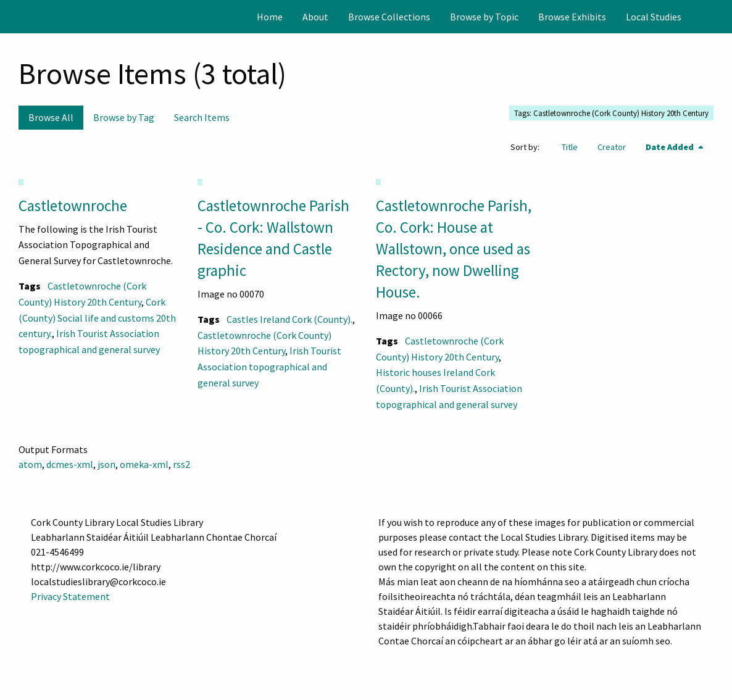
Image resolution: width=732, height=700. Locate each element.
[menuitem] (270, 17)
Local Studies (654, 17)
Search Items (202, 117)
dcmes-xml (70, 464)
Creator (612, 147)
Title (570, 147)
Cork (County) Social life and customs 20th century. (97, 318)
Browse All (51, 117)
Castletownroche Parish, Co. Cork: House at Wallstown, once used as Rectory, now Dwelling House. (454, 249)
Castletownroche (73, 206)
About (315, 17)
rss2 (181, 464)
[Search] (722, 17)
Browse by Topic (484, 17)
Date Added (671, 147)
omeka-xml (144, 464)
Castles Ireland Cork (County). (289, 319)
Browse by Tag (124, 117)
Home (270, 17)
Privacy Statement (70, 596)
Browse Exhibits (572, 17)
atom (30, 464)
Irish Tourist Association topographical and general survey (269, 366)
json (106, 464)
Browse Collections (389, 17)
